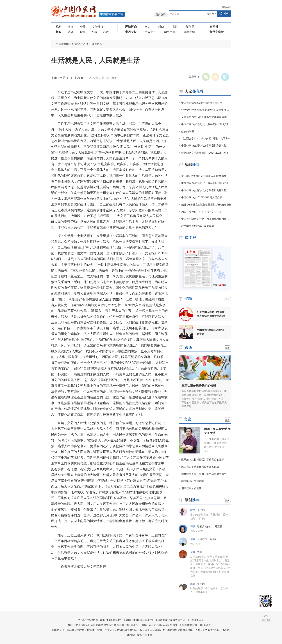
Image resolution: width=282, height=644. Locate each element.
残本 (200, 552)
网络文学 (170, 32)
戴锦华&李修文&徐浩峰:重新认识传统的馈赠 (206, 205)
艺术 (106, 32)
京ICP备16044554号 (111, 620)
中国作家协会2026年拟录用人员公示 (202, 103)
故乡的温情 (188, 131)
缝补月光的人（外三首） (211, 526)
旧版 (226, 7)
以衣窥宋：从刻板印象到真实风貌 (200, 467)
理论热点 (97, 44)
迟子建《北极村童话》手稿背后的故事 (203, 460)
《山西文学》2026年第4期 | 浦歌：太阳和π (206, 138)
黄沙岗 (201, 584)
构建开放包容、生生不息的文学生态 (201, 212)
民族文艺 (150, 32)
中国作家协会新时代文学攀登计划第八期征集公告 (206, 146)
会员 (83, 27)
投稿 (83, 32)
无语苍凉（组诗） (207, 539)
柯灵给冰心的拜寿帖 (193, 481)
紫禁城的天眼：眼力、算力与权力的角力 (204, 474)
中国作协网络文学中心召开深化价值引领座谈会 (206, 219)
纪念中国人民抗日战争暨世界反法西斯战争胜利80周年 (211, 314)
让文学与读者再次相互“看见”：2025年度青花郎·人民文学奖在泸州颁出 (206, 110)
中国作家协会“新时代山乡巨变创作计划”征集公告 (206, 124)
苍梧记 (201, 510)
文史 (147, 27)
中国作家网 (62, 44)
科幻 (161, 27)
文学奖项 (98, 27)
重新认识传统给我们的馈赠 (199, 386)
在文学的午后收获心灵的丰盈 (198, 226)
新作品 (190, 27)
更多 (227, 299)
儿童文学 (189, 32)
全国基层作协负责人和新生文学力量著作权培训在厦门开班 (206, 117)
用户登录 (160, 15)
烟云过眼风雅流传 (191, 488)
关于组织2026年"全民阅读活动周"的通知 (204, 176)
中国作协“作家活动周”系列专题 (211, 332)
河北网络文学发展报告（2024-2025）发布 (205, 153)
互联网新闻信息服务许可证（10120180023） (180, 620)
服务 (71, 27)
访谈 (71, 32)
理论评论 (80, 44)
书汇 (175, 27)
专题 (94, 32)
